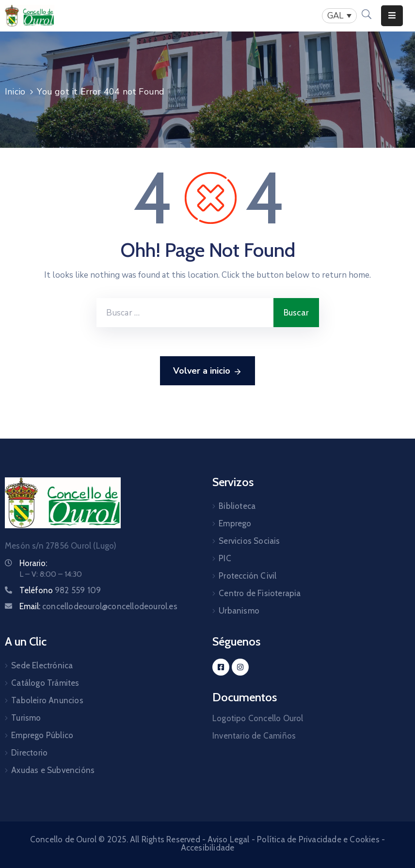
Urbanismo (239, 611)
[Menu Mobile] (392, 16)
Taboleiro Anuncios (47, 700)
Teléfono (60, 590)
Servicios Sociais (249, 541)
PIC (225, 558)
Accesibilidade (208, 848)
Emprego (235, 523)
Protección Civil (247, 576)
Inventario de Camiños (254, 736)
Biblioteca (237, 506)
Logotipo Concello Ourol (258, 718)
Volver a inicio (207, 371)
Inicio (15, 92)
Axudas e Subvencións (53, 770)
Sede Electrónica (42, 665)
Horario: (33, 563)
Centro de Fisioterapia (260, 593)
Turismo (26, 718)
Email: (98, 606)
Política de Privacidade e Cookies (318, 839)
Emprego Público (42, 735)
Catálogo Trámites (45, 683)
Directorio (29, 753)
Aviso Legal (228, 839)
